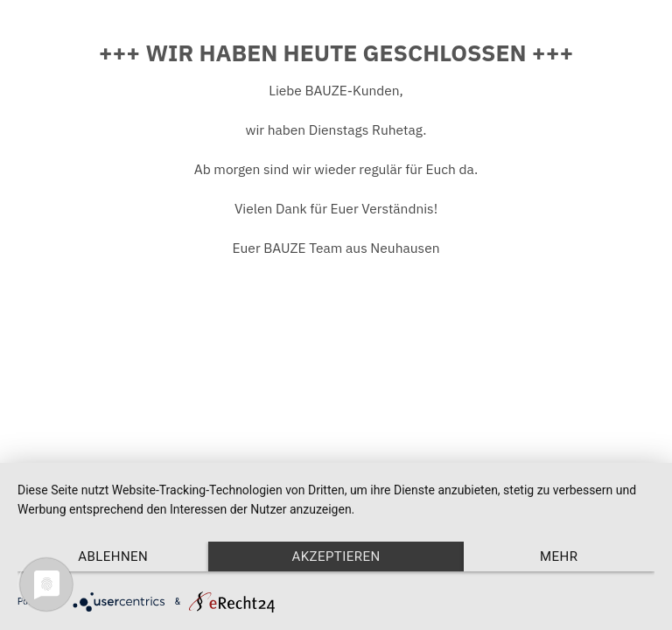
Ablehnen (113, 556)
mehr (559, 556)
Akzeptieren (336, 556)
